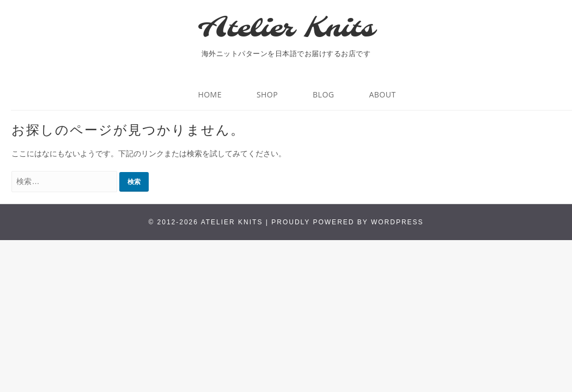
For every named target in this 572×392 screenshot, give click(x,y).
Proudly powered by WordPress (347, 222)
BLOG (323, 94)
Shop (267, 94)
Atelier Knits (286, 29)
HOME (210, 94)
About (382, 94)
